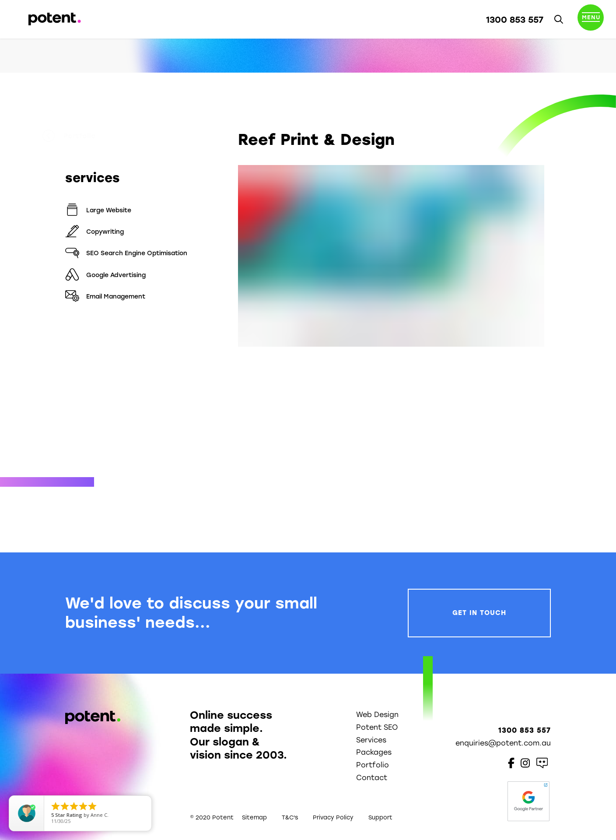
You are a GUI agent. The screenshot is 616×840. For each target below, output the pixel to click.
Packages (374, 752)
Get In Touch (479, 613)
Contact (372, 778)
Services (371, 740)
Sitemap (254, 817)
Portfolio (92, 136)
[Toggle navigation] (591, 19)
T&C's (290, 817)
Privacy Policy (333, 817)
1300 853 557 (515, 20)
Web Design (377, 715)
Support (380, 817)
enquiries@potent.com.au (503, 743)
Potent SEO (377, 727)
